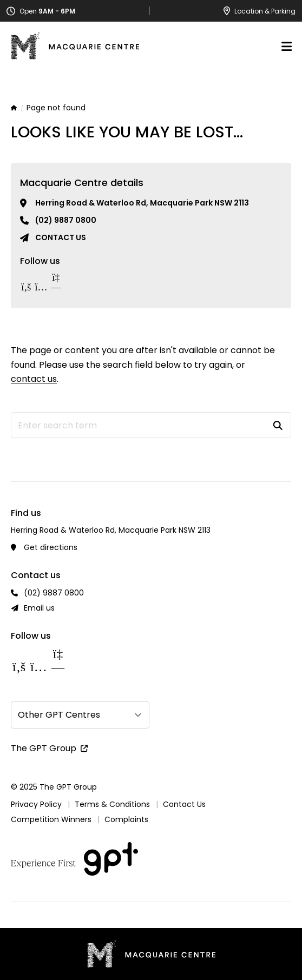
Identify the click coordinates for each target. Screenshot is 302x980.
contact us (34, 379)
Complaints (126, 819)
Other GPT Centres (59, 715)
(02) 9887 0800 (66, 220)
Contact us (61, 237)
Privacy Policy (36, 804)
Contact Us (184, 804)
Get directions (51, 547)
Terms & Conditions (112, 804)
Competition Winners (51, 819)
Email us (39, 608)
